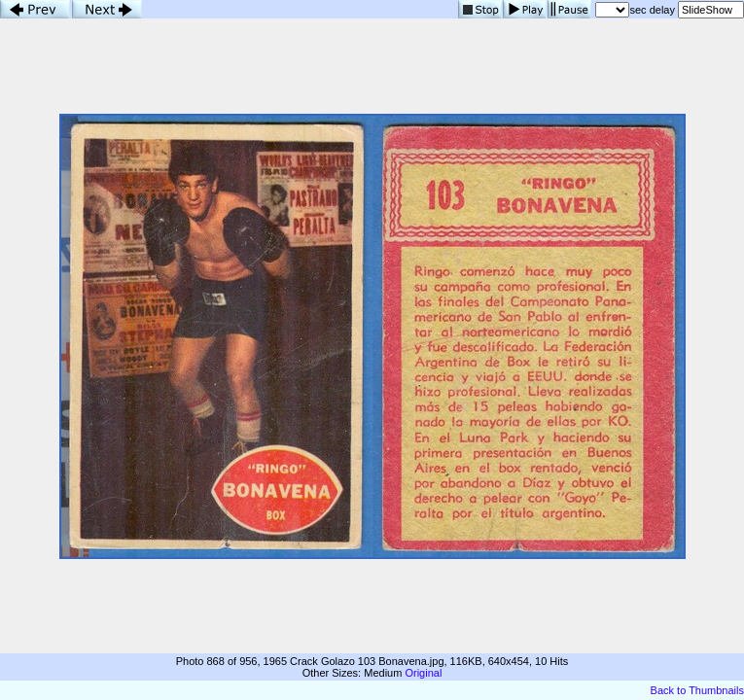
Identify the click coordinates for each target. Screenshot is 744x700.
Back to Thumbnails (697, 690)
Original (423, 673)
